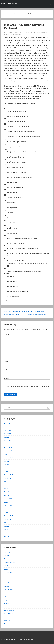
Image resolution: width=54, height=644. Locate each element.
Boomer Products (9, 559)
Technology (7, 620)
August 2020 (7, 434)
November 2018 (8, 451)
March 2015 (7, 536)
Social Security (18, 300)
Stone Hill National (9, 4)
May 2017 (7, 461)
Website (7, 378)
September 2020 (8, 430)
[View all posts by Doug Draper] (8, 32)
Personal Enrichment (10, 607)
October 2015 (8, 512)
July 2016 (7, 482)
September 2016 (8, 475)
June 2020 (7, 437)
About (3, 635)
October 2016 (8, 471)
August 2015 (7, 519)
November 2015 (8, 509)
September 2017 (8, 458)
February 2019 (8, 447)
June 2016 (7, 485)
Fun (5, 579)
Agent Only (7, 552)
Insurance (7, 593)
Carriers (6, 569)
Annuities (6, 555)
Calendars (7, 566)
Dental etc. (7, 576)
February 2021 (8, 423)
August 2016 (7, 478)
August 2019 (7, 444)
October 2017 (8, 454)
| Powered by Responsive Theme (24, 640)
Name (6, 361)
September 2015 (8, 516)
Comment (8, 335)
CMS (12, 300)
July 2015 (7, 523)
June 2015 (7, 526)
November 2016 (8, 468)
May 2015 (7, 530)
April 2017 (7, 465)
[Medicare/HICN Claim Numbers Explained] (27, 32)
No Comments (17, 34)
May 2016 (7, 489)
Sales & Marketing (9, 610)
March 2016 (7, 495)
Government (44, 32)
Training (6, 624)
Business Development (10, 562)
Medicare (6, 34)
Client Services (8, 573)
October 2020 (8, 427)
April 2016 (7, 492)
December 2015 (8, 506)
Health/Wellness (8, 590)
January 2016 (8, 502)
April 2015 (7, 533)
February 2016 (8, 499)
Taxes (6, 617)
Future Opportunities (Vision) (12, 583)
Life (5, 596)
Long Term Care (8, 600)
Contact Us (9, 635)
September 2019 (8, 441)
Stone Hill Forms (8, 614)
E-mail (6, 370)
